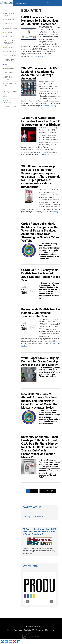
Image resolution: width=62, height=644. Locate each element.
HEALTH (7, 64)
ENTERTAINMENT (10, 37)
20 (42, 491)
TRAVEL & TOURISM (10, 107)
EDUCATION (8, 33)
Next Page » (50, 491)
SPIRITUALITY (8, 96)
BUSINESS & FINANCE (11, 28)
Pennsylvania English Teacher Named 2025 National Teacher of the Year (41, 313)
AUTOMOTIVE (8, 24)
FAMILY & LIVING (9, 47)
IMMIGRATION (9, 73)
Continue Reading (37, 56)
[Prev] (28, 601)
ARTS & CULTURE (10, 20)
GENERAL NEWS (9, 60)
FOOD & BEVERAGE (11, 56)
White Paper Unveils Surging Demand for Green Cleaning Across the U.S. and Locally (40, 362)
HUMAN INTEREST (10, 69)
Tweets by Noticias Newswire (33, 517)
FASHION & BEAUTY (10, 52)
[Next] (51, 601)
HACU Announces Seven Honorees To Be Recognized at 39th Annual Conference (40, 21)
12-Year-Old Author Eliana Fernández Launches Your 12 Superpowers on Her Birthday (41, 121)
